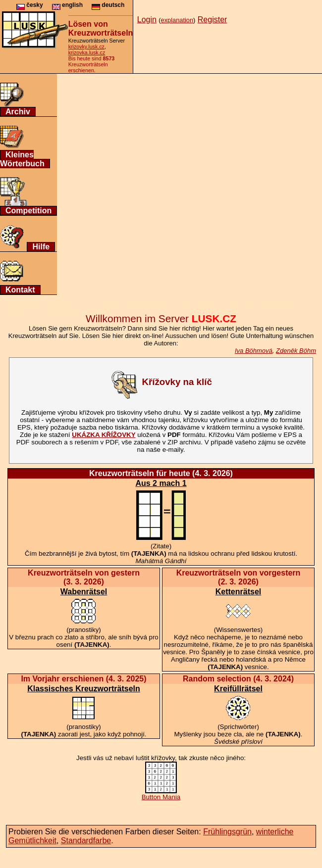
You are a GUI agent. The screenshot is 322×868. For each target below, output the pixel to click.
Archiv (18, 112)
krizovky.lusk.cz (86, 47)
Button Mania (161, 794)
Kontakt (20, 290)
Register (213, 20)
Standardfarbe (86, 841)
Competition (28, 211)
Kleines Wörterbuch (22, 159)
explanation (177, 20)
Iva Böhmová (254, 351)
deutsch (108, 5)
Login (147, 20)
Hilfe (41, 247)
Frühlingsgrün (227, 832)
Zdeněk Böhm (296, 351)
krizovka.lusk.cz (87, 52)
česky (30, 5)
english (67, 5)
